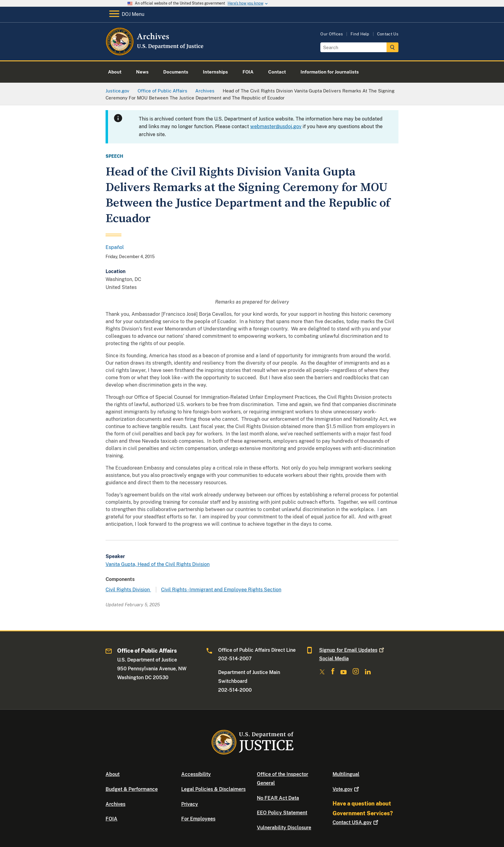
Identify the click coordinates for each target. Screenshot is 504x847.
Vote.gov (346, 789)
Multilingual (346, 774)
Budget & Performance (132, 789)
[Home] (155, 53)
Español (115, 247)
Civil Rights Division (128, 590)
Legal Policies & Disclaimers (213, 789)
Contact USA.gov (356, 822)
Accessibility (196, 774)
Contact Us (388, 34)
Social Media (334, 659)
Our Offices (332, 34)
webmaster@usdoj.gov (276, 126)
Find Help (360, 34)
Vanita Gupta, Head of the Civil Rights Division (158, 564)
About (113, 774)
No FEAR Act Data (278, 798)
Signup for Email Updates (352, 650)
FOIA (112, 819)
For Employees (198, 819)
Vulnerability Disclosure (284, 828)
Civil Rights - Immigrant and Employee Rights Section (221, 590)
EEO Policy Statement (282, 813)
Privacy (190, 804)
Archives (115, 804)
